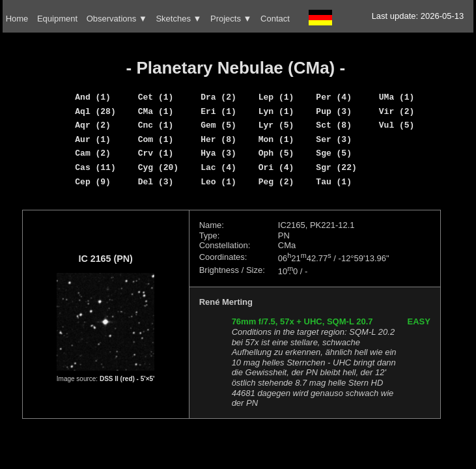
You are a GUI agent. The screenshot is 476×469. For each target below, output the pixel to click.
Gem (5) (218, 125)
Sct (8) (334, 125)
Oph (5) (276, 153)
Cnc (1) (156, 125)
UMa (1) (397, 97)
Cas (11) (95, 167)
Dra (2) (218, 97)
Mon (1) (276, 139)
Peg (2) (276, 182)
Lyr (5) (276, 125)
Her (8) (218, 139)
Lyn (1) (276, 111)
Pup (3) (334, 111)
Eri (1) (218, 111)
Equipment (57, 19)
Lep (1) (276, 97)
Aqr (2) (93, 125)
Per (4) (334, 97)
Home (17, 19)
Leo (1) (218, 182)
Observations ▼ (117, 19)
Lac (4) (218, 167)
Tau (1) (334, 182)
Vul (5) (397, 125)
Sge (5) (334, 153)
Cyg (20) (158, 167)
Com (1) (156, 139)
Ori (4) (276, 167)
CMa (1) (156, 111)
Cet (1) (156, 97)
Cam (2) (93, 153)
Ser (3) (334, 139)
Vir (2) (397, 111)
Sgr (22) (336, 167)
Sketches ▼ (178, 19)
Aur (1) (93, 139)
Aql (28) (95, 111)
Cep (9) (93, 182)
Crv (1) (156, 153)
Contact (275, 19)
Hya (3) (218, 153)
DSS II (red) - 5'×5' (127, 379)
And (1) (93, 97)
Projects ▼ (231, 19)
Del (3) (156, 182)
